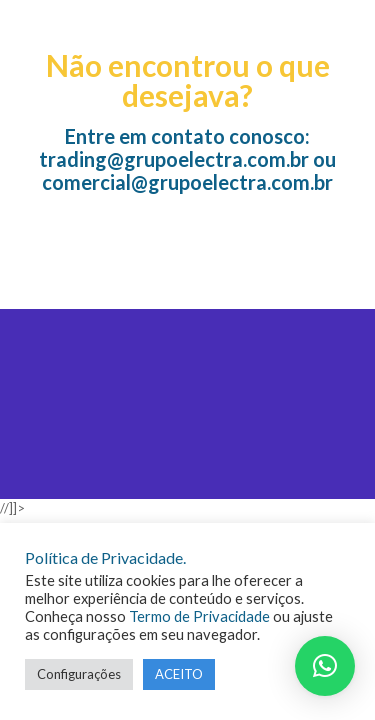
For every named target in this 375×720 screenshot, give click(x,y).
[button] (325, 666)
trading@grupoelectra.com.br (174, 159)
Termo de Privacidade (199, 616)
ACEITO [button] (179, 674)
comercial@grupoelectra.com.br (187, 182)
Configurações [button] (79, 674)
